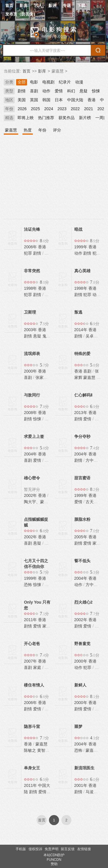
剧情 (22, 91)
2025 (35, 109)
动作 (46, 91)
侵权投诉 (35, 849)
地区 (9, 100)
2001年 (81, 785)
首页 (9, 5)
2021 (89, 109)
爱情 (59, 91)
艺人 (38, 5)
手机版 (21, 849)
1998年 (31, 288)
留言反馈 (68, 849)
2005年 (81, 537)
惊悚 (96, 91)
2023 (62, 109)
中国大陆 (75, 100)
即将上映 (26, 118)
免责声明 (52, 849)
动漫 (79, 82)
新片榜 (85, 118)
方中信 (92, 460)
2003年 (31, 330)
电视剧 (48, 82)
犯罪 (28, 253)
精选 (9, 118)
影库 (24, 5)
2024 (49, 109)
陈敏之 (30, 750)
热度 (28, 130)
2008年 (31, 413)
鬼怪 (46, 336)
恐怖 (28, 585)
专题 (67, 5)
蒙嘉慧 (11, 130)
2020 (102, 109)
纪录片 (65, 82)
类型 (9, 91)
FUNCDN (54, 860)
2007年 (31, 661)
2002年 (31, 495)
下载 (81, 5)
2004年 (31, 454)
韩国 (46, 100)
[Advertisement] (54, 181)
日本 (59, 100)
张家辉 (41, 377)
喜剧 (34, 91)
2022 (75, 109)
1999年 (81, 247)
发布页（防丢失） (21, 14)
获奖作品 (67, 118)
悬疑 (84, 91)
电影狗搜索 (60, 30)
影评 (52, 5)
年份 (9, 109)
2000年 (31, 371)
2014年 (81, 330)
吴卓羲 (92, 336)
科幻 (71, 91)
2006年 (31, 247)
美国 (22, 100)
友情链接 (84, 849)
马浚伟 (92, 792)
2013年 (81, 413)
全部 (22, 82)
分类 (9, 82)
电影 (34, 82)
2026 (22, 109)
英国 (34, 100)
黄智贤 (43, 750)
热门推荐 (46, 118)
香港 (92, 100)
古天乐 (92, 502)
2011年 (31, 620)
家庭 (96, 543)
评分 (57, 130)
